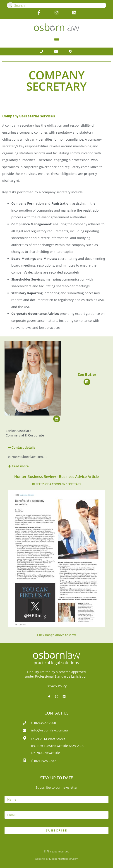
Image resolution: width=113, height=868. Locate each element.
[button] (56, 39)
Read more (20, 466)
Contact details (23, 447)
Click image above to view (56, 635)
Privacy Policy (56, 686)
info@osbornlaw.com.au (50, 730)
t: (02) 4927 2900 (44, 723)
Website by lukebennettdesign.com (56, 859)
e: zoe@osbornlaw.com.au (28, 457)
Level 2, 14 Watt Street (48, 739)
